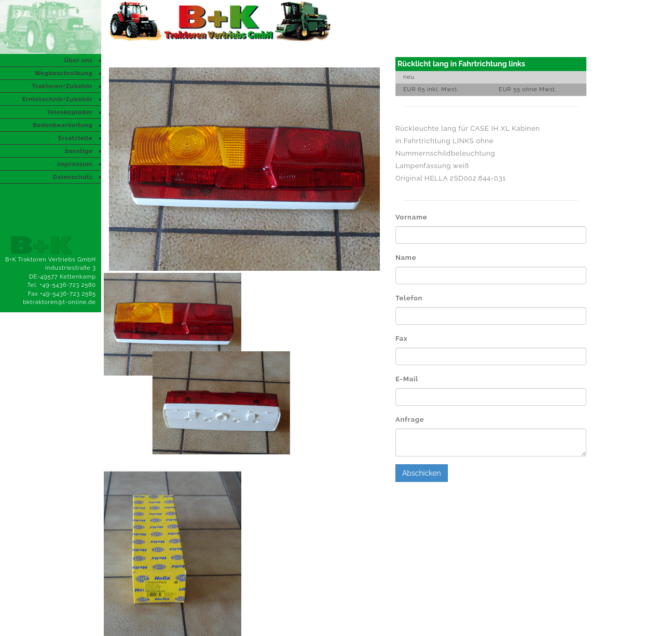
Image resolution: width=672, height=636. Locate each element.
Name (406, 258)
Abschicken (422, 473)
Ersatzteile (75, 138)
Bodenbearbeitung (63, 125)
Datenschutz (73, 177)
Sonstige (79, 151)
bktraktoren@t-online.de (59, 302)
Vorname (411, 217)
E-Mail (407, 379)
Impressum (75, 164)
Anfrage (410, 419)
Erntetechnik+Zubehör (57, 99)
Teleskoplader (70, 112)
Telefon (409, 298)
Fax (402, 338)
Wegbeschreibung (63, 73)
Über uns (78, 60)
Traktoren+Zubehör (62, 86)
